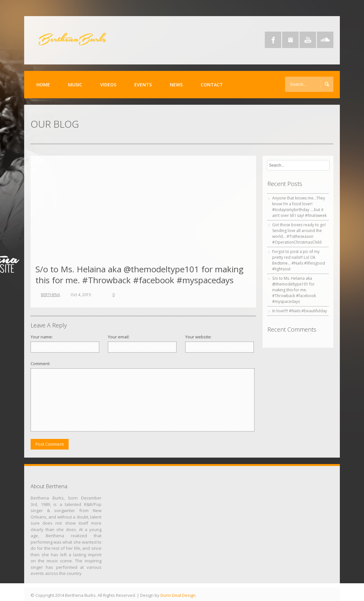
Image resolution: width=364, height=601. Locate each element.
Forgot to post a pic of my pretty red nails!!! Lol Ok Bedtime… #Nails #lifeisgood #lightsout (299, 260)
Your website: (198, 337)
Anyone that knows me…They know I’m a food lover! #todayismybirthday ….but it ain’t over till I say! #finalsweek (299, 207)
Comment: (40, 364)
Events (143, 85)
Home (43, 85)
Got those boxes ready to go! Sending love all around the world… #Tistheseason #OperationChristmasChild (299, 233)
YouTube (308, 40)
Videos (108, 85)
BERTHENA (51, 295)
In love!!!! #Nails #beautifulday (300, 311)
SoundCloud (325, 40)
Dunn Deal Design (178, 595)
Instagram (290, 40)
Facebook (273, 40)
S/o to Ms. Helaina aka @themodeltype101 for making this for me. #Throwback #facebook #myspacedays (139, 275)
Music (75, 85)
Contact (212, 85)
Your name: (42, 337)
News (176, 85)
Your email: (119, 337)
